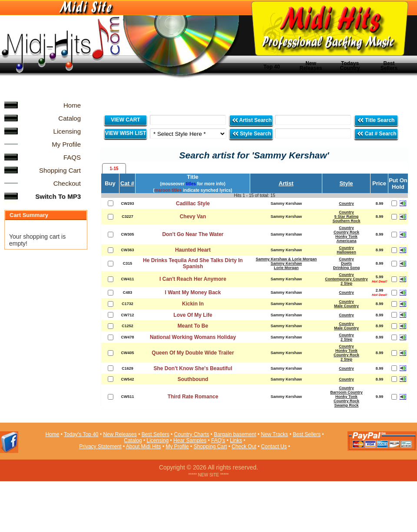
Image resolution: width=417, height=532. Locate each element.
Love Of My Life (193, 315)
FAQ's (218, 440)
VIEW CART (125, 120)
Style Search (252, 133)
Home (52, 434)
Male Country (346, 306)
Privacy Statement (100, 447)
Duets (346, 263)
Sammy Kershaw (286, 263)
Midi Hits (81, 53)
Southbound (193, 379)
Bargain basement (235, 434)
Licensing (158, 440)
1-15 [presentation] (114, 169)
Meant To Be (193, 326)
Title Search (376, 120)
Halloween (346, 252)
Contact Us (274, 447)
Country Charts (192, 434)
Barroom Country (346, 392)
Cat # (127, 183)
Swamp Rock (346, 405)
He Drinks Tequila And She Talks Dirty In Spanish (193, 263)
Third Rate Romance (193, 397)
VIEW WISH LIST (126, 133)
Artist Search (252, 120)
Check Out (244, 447)
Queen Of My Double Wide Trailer (193, 353)
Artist (286, 183)
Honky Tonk (346, 236)
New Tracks (274, 434)
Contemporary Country (346, 279)
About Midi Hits (144, 447)
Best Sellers (389, 66)
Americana (346, 241)
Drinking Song (347, 268)
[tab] (114, 168)
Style (346, 183)
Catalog (133, 440)
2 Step (346, 283)
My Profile (177, 447)
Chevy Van (193, 217)
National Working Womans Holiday (193, 337)
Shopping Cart (210, 447)
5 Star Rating (347, 217)
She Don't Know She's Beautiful (193, 368)
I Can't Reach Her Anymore (193, 279)
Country (346, 204)
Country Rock (346, 232)
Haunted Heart (193, 250)
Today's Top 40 (81, 434)
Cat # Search (376, 133)
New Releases (311, 66)
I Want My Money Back (193, 292)
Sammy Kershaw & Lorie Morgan (286, 259)
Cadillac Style (193, 204)
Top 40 (272, 67)
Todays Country (350, 66)
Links (236, 440)
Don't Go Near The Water (193, 234)
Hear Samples (190, 440)
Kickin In (193, 304)
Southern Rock (346, 221)
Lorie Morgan (286, 268)
